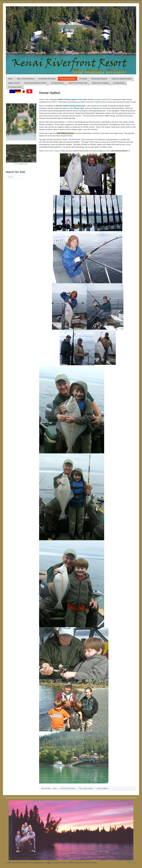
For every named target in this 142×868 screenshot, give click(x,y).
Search (6, 175)
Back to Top (132, 863)
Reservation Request (53, 151)
